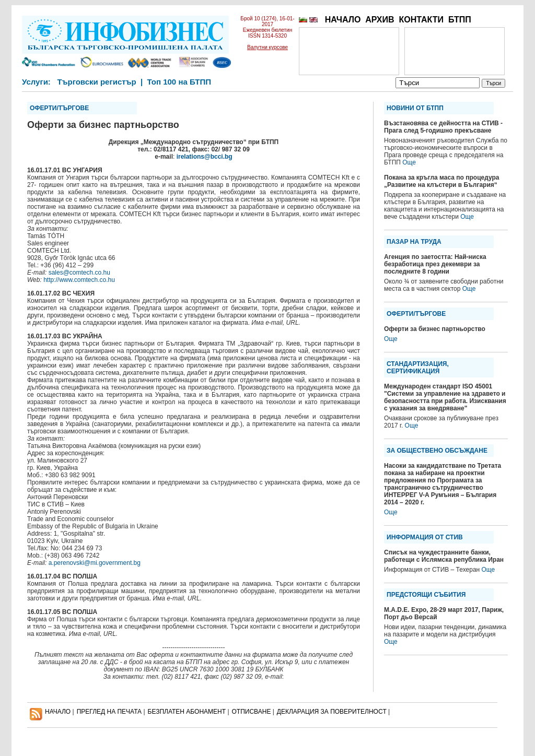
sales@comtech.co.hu (79, 273)
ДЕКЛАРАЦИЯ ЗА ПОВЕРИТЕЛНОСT (332, 712)
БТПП (460, 20)
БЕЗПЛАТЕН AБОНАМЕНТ (187, 712)
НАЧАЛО (343, 20)
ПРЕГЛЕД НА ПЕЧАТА (109, 712)
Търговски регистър (96, 82)
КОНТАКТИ (421, 20)
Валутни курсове (267, 47)
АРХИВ (380, 20)
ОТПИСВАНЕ (252, 712)
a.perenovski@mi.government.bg (95, 563)
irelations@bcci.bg (205, 157)
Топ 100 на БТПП (179, 82)
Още (409, 162)
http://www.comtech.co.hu (79, 280)
